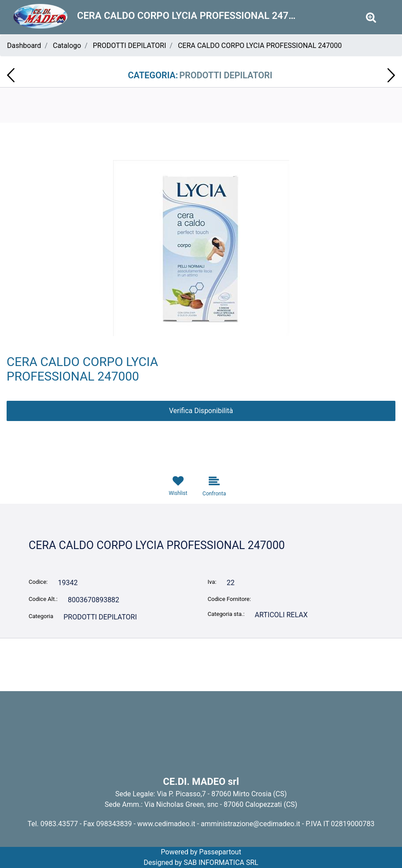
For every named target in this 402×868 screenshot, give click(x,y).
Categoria (41, 616)
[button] (371, 18)
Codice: (38, 582)
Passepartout (220, 852)
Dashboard (24, 46)
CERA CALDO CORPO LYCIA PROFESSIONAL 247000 (260, 46)
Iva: (212, 582)
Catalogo (67, 46)
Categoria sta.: (226, 614)
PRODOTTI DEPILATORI (130, 46)
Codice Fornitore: (229, 599)
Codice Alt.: (43, 599)
